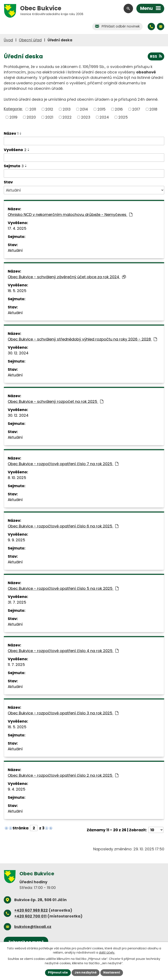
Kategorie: (13, 109)
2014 (84, 109)
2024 (104, 117)
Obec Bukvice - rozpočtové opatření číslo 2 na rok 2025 (63, 775)
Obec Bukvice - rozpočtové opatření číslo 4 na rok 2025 (63, 651)
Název (11, 133)
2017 (136, 109)
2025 (123, 117)
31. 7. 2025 (17, 602)
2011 (33, 109)
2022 (67, 117)
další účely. (107, 953)
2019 (13, 117)
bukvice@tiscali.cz (33, 927)
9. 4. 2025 (17, 789)
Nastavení (112, 972)
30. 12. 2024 (18, 353)
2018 (153, 109)
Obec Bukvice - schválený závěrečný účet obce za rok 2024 (67, 277)
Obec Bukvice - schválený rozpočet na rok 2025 (56, 401)
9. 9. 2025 (16, 540)
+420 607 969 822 (31, 910)
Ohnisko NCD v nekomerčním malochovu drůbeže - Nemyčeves (70, 215)
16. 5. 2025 (17, 291)
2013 (67, 109)
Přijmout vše (58, 972)
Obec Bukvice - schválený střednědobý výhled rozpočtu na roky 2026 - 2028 (82, 339)
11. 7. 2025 (16, 665)
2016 (119, 109)
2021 (49, 117)
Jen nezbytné (86, 972)
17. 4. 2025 (17, 228)
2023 (86, 117)
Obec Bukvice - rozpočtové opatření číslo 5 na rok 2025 (63, 588)
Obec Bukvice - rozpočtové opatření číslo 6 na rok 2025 (63, 526)
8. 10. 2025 (17, 478)
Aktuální (15, 250)
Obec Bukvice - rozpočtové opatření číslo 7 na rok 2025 (63, 464)
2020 (31, 117)
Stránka (21, 828)
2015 (101, 109)
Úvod (8, 40)
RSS (156, 56)
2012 (49, 109)
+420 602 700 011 (30, 916)
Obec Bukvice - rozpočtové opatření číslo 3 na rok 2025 (63, 713)
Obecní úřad (30, 40)
